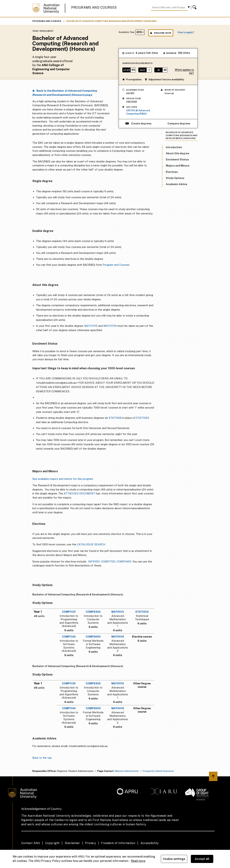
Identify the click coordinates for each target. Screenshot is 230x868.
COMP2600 (93, 637)
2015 (140, 32)
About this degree (178, 153)
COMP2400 (124, 561)
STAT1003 (143, 418)
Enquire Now (161, 33)
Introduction (174, 147)
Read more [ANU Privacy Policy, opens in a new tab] (138, 861)
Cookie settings (174, 859)
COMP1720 (108, 561)
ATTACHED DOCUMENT (80, 493)
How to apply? (186, 32)
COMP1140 (69, 637)
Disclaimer (72, 843)
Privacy (91, 843)
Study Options (175, 178)
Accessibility (150, 843)
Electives (172, 172)
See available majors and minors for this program (63, 479)
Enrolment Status (177, 160)
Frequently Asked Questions (158, 771)
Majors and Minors (178, 166)
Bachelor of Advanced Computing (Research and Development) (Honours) (111, 21)
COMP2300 (93, 612)
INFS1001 (94, 561)
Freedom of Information (118, 843)
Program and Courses (116, 265)
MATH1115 (91, 326)
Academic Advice (177, 184)
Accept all (202, 859)
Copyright (52, 843)
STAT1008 (115, 418)
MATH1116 (110, 326)
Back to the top (42, 758)
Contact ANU (31, 843)
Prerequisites (132, 79)
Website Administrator (127, 771)
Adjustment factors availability (164, 79)
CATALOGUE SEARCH (91, 544)
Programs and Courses (94, 7)
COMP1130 (69, 612)
